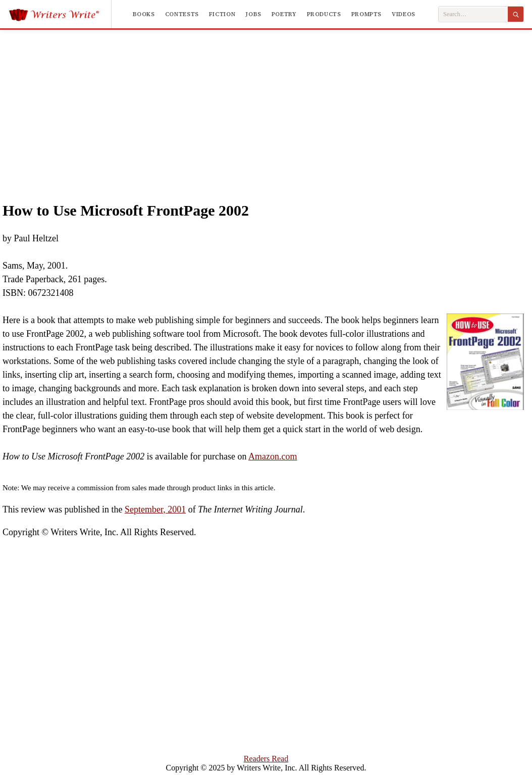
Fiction (222, 14)
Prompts (366, 14)
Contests (182, 14)
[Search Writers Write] (473, 14)
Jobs (253, 14)
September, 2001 (155, 509)
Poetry (284, 14)
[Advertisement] (266, 106)
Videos (404, 14)
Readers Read (266, 759)
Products (324, 14)
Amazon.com (273, 456)
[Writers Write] (60, 14)
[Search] (516, 14)
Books (144, 14)
